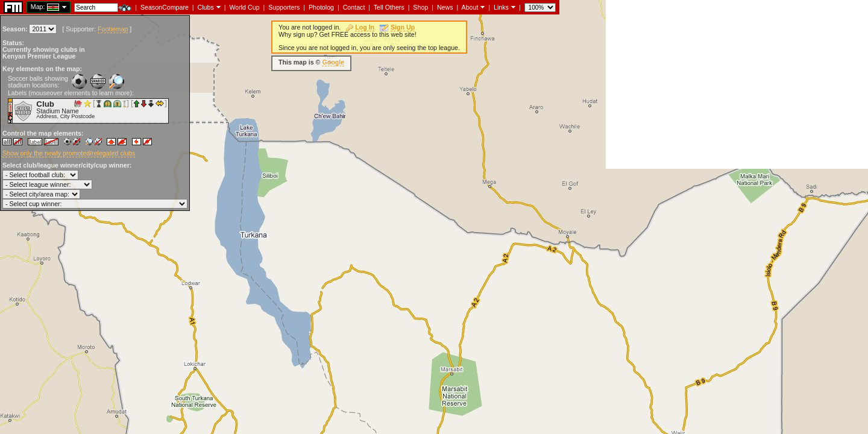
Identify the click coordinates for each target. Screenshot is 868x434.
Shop (420, 7)
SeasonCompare (165, 7)
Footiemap (113, 29)
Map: (38, 7)
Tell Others (389, 7)
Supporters (284, 7)
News (445, 7)
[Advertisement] (737, 84)
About (470, 7)
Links (501, 7)
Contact (354, 7)
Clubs (206, 7)
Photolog (321, 7)
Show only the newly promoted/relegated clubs (69, 153)
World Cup (244, 7)
